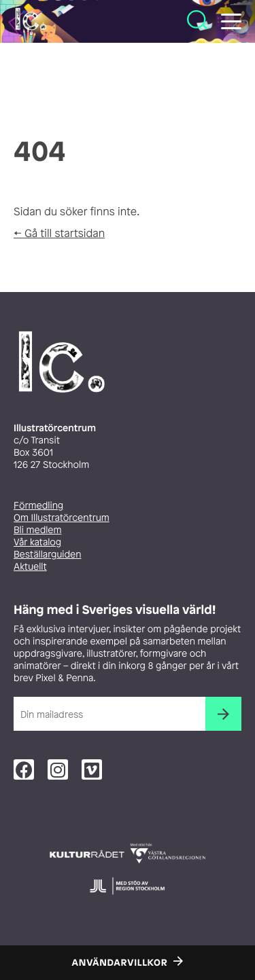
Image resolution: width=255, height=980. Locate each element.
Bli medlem (37, 530)
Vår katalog (37, 542)
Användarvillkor (120, 963)
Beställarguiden (47, 555)
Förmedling (38, 506)
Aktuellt (30, 567)
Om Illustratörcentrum (62, 518)
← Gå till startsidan (59, 233)
